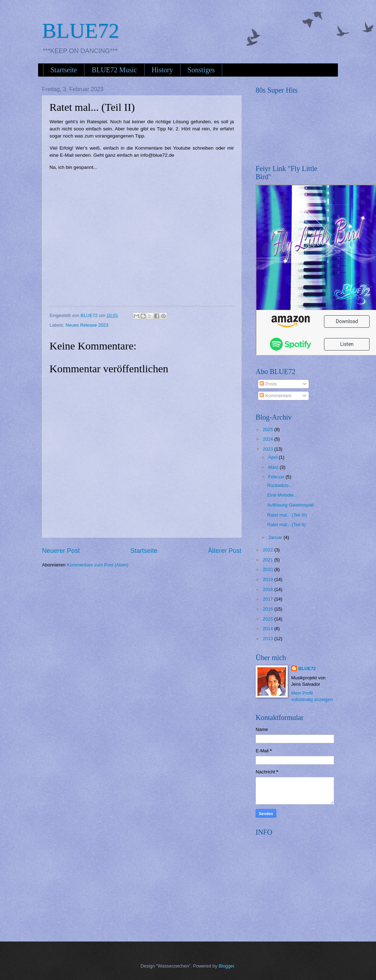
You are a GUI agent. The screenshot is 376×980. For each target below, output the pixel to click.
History (162, 70)
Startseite (64, 70)
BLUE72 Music (114, 70)
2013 (268, 639)
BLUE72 (81, 31)
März (274, 467)
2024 (268, 439)
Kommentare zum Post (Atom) (97, 565)
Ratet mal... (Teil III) (287, 515)
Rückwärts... (280, 485)
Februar (277, 477)
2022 (268, 550)
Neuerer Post (61, 551)
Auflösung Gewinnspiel (290, 505)
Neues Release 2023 (87, 325)
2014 (268, 629)
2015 (268, 619)
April (273, 457)
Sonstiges (201, 70)
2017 (268, 599)
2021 (268, 560)
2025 (268, 429)
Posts (268, 384)
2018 (268, 589)
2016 (268, 609)
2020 (268, 569)
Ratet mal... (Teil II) (286, 525)
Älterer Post (225, 551)
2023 (268, 449)
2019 (268, 579)
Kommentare (275, 396)
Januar (276, 537)
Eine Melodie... (282, 495)
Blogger (226, 966)
